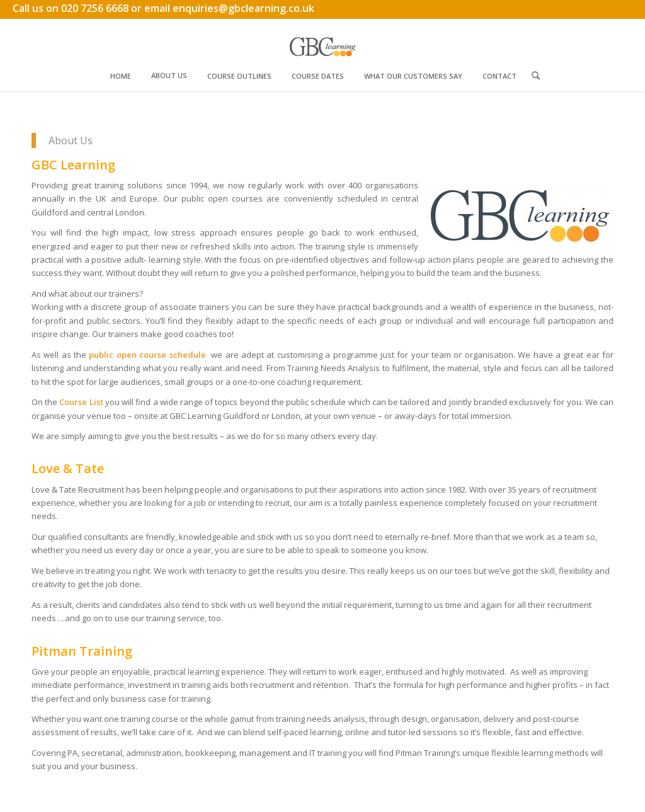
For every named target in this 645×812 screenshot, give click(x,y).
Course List (81, 402)
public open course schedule (147, 355)
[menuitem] (121, 76)
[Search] (536, 76)
